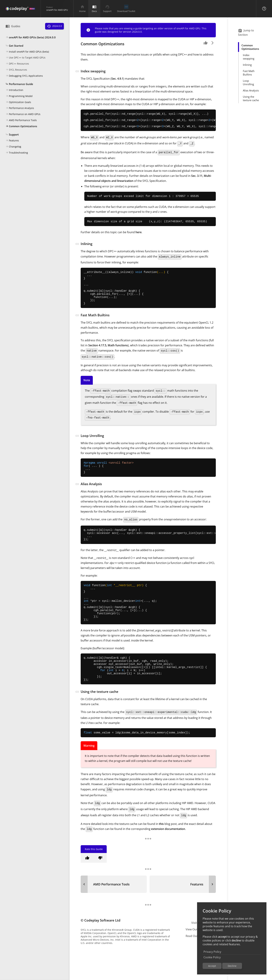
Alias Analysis (251, 90)
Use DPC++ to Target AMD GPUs (25, 58)
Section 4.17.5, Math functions (108, 358)
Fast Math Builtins (249, 73)
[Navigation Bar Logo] (20, 9)
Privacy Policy (212, 952)
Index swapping (249, 57)
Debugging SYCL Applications (24, 76)
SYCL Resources (16, 70)
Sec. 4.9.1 (117, 79)
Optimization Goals (18, 102)
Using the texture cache (251, 98)
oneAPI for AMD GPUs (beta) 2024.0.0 (31, 37)
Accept (212, 966)
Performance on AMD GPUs (23, 114)
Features (12, 141)
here (139, 237)
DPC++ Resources (17, 64)
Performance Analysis (20, 108)
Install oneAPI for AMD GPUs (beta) (27, 52)
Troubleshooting (17, 153)
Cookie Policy (212, 957)
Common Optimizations (21, 126)
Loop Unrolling (248, 82)
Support (12, 135)
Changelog (13, 147)
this (161, 856)
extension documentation (168, 862)
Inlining (247, 65)
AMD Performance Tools (21, 120)
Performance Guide (19, 84)
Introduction (14, 90)
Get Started (14, 46)
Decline (232, 966)
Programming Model (19, 96)
